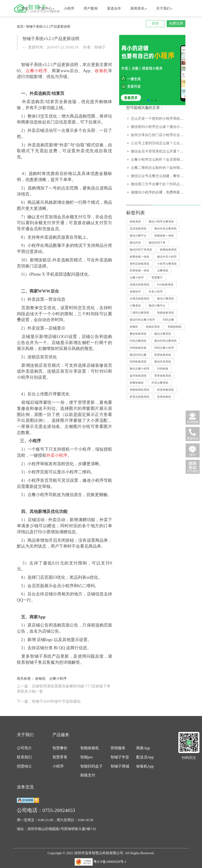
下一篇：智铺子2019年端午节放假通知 (49, 701)
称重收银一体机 (140, 257)
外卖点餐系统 (160, 383)
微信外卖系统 (163, 362)
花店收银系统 (138, 229)
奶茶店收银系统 (140, 397)
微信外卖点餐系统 (165, 229)
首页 (25, 8)
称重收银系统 (168, 250)
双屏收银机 (164, 397)
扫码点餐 (168, 320)
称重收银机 (137, 383)
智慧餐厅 (157, 278)
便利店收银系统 (140, 264)
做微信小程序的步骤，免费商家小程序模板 (164, 192)
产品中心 (46, 8)
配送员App (145, 757)
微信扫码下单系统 (141, 250)
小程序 (69, 8)
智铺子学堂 (120, 757)
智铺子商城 (120, 766)
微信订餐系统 (165, 299)
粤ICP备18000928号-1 (110, 861)
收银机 (40, 679)
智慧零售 (60, 757)
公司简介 (24, 748)
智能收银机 (175, 327)
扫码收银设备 (138, 348)
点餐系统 (163, 271)
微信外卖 (135, 243)
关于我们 (164, 8)
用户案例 (91, 8)
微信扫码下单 (157, 243)
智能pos (87, 757)
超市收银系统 (138, 376)
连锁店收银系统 (140, 285)
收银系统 (135, 222)
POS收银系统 (165, 285)
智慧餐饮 (60, 748)
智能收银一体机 (164, 236)
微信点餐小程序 (140, 369)
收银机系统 (153, 327)
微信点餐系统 (163, 334)
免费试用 (176, 23)
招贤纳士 (24, 766)
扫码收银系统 (138, 362)
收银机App (145, 766)
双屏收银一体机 (140, 271)
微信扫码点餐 (138, 355)
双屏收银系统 (163, 355)
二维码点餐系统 (140, 313)
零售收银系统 (163, 376)
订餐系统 (135, 306)
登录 (155, 23)
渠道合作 (114, 8)
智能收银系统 (165, 313)
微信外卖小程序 (167, 257)
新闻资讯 (139, 8)
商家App (143, 748)
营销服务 (118, 748)
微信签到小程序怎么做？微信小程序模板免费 (166, 127)
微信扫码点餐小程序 (142, 320)
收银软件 (135, 292)
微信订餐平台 (157, 306)
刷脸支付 (88, 775)
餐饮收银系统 (138, 334)
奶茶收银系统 (165, 390)
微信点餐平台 (138, 236)
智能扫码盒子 (92, 766)
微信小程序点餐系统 (161, 222)
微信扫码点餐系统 (165, 341)
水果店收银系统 (140, 299)
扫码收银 (163, 369)
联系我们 (24, 757)
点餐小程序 (58, 679)
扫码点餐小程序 (164, 348)
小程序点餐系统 (167, 264)
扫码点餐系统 (138, 341)
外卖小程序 (156, 292)
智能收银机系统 (140, 390)
